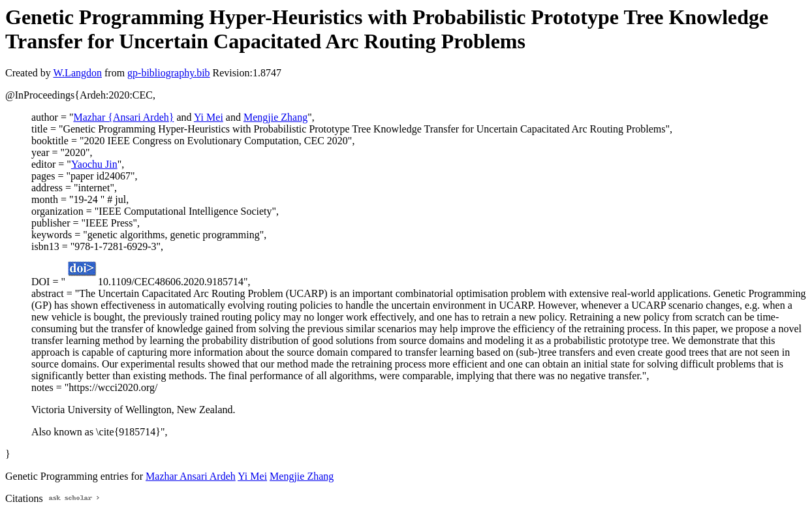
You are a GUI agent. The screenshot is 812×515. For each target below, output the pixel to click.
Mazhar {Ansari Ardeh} (123, 117)
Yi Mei (209, 117)
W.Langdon (77, 73)
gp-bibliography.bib (169, 73)
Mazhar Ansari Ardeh (191, 476)
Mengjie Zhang (275, 117)
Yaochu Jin (94, 164)
